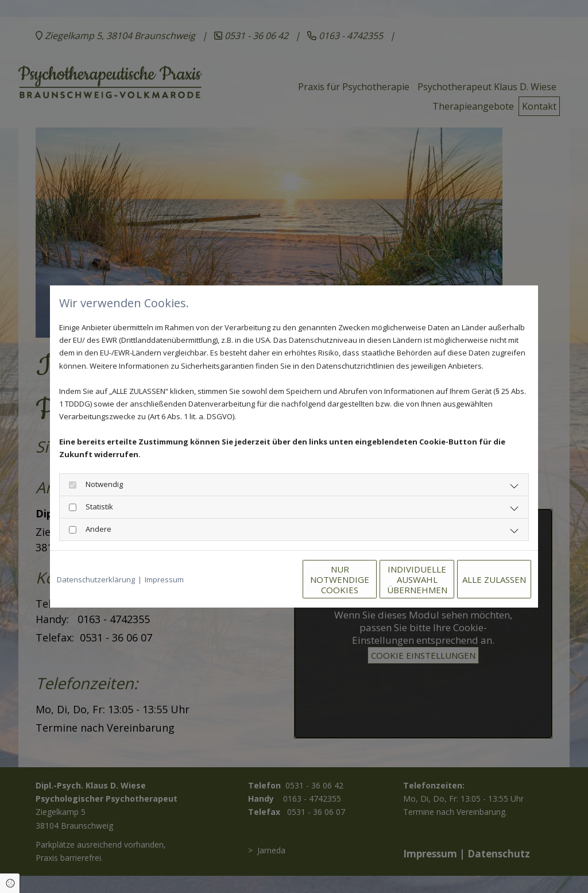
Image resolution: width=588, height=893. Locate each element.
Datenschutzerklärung (96, 579)
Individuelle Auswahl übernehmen (369, 579)
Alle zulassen (478, 579)
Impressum (164, 579)
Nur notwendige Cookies (260, 579)
